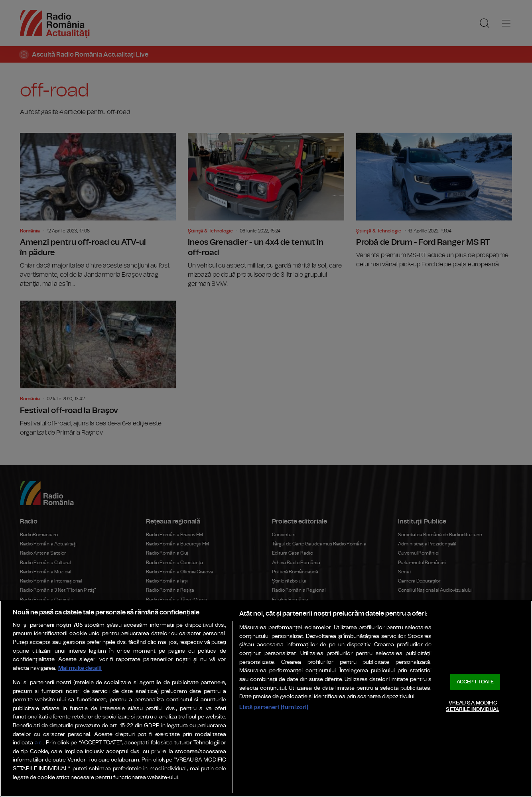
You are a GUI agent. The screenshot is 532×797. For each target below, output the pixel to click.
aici (39, 743)
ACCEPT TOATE (475, 682)
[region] (266, 699)
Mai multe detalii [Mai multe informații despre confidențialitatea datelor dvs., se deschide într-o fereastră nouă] (80, 668)
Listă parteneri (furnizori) (274, 707)
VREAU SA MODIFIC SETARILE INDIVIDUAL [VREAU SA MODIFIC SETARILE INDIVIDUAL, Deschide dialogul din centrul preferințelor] (472, 706)
